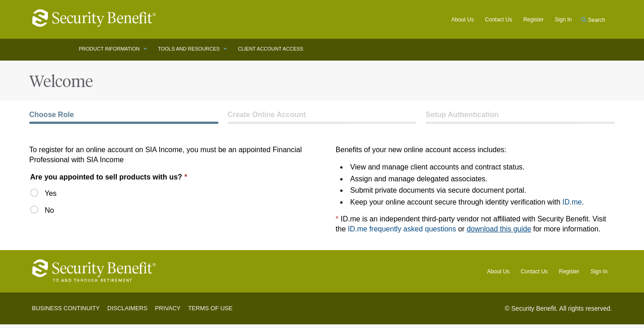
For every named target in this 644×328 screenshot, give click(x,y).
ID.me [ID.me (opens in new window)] (572, 202)
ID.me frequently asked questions (402, 229)
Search (593, 20)
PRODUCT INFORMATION (110, 49)
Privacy (168, 308)
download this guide (499, 229)
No (43, 210)
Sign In (599, 272)
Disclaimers (127, 308)
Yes (43, 193)
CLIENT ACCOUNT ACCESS (271, 49)
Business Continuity (66, 308)
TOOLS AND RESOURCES (190, 49)
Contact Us (498, 20)
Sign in (563, 20)
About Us (463, 20)
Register (533, 20)
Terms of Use (210, 308)
